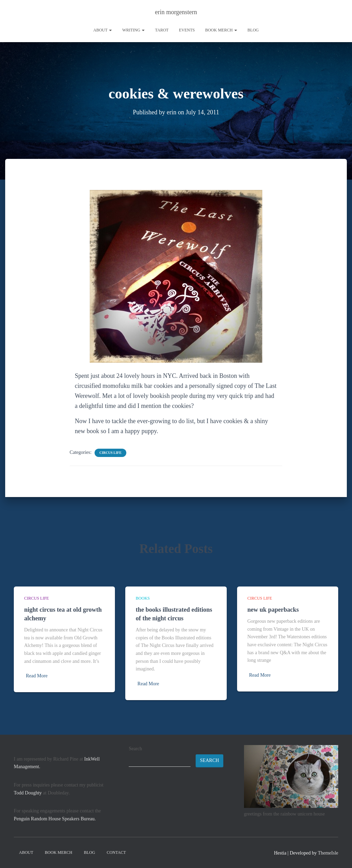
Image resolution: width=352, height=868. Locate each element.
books (143, 598)
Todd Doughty (28, 793)
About (102, 30)
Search (135, 749)
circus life (110, 453)
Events (187, 30)
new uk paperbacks (273, 610)
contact (116, 852)
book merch (221, 30)
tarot (162, 30)
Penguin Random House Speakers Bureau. (55, 819)
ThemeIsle (328, 853)
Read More (37, 676)
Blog (253, 30)
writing (133, 30)
